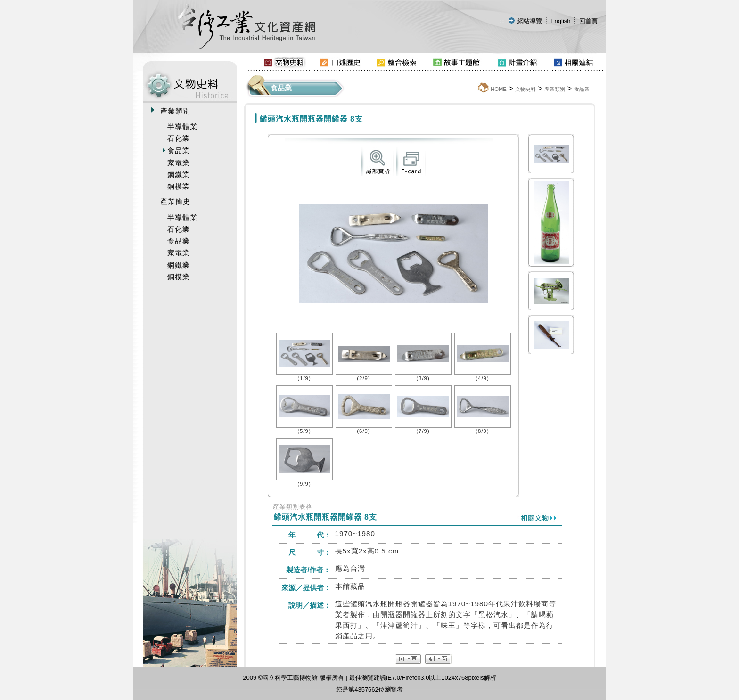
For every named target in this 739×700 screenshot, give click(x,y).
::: (502, 21)
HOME (499, 89)
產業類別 (555, 89)
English (561, 21)
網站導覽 (530, 21)
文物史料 (526, 89)
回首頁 (588, 21)
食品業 (582, 89)
